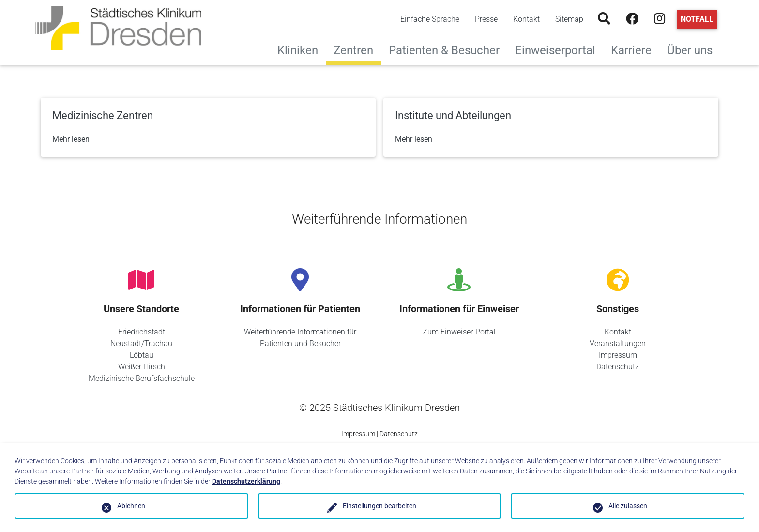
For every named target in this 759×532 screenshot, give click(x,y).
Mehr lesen (71, 139)
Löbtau (142, 355)
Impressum (618, 355)
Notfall (697, 19)
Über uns (694, 49)
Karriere (635, 49)
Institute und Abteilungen (453, 115)
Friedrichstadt (142, 332)
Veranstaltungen (618, 343)
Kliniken (302, 49)
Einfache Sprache (430, 19)
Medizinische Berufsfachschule (142, 378)
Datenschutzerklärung (246, 481)
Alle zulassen (628, 506)
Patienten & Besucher (448, 49)
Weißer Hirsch (142, 367)
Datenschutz (618, 367)
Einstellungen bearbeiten (379, 506)
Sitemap (569, 19)
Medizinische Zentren (103, 115)
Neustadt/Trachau (141, 343)
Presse (486, 19)
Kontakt (526, 19)
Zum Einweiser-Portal (459, 332)
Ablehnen (131, 506)
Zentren (353, 50)
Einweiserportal (559, 49)
